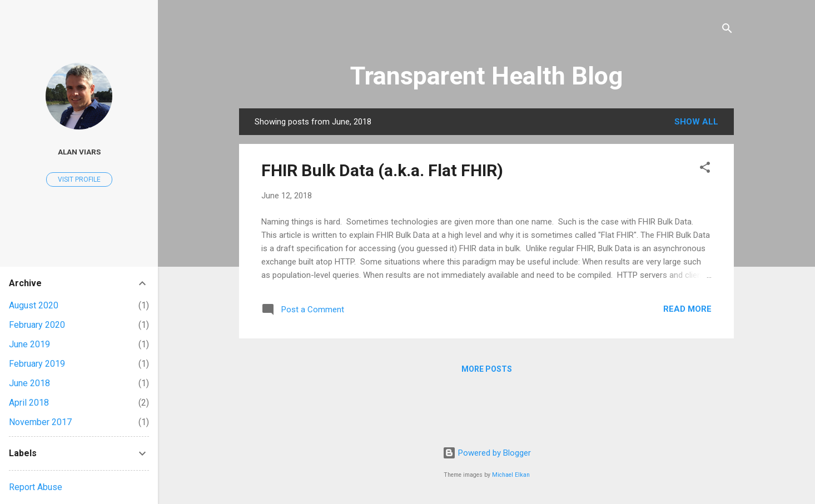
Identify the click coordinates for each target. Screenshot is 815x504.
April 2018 (29, 403)
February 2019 (37, 364)
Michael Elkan (511, 475)
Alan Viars (79, 152)
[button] (705, 169)
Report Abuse (36, 487)
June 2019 (29, 344)
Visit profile (79, 179)
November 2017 (40, 422)
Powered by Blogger (487, 453)
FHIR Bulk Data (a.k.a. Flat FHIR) (382, 170)
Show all (696, 122)
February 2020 (37, 325)
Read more (687, 309)
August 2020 (34, 305)
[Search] (727, 30)
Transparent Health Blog (486, 76)
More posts (487, 369)
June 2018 (29, 383)
